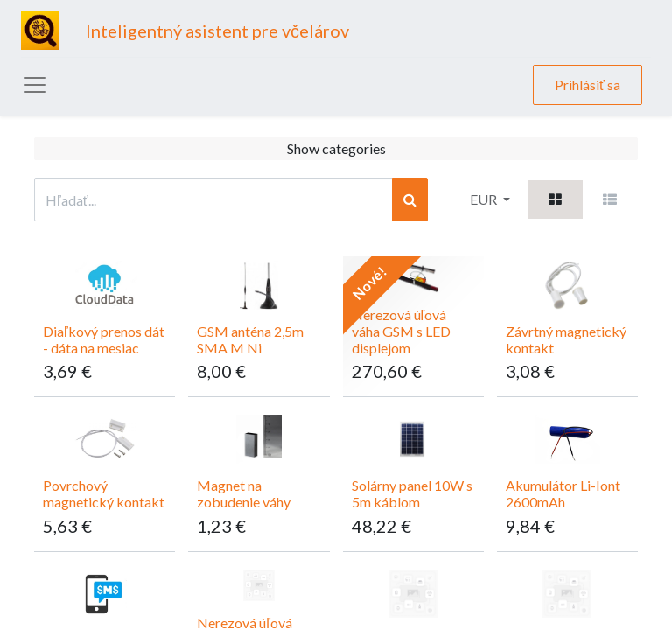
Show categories (336, 148)
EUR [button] (485, 199)
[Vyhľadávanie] (410, 199)
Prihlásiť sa (588, 84)
